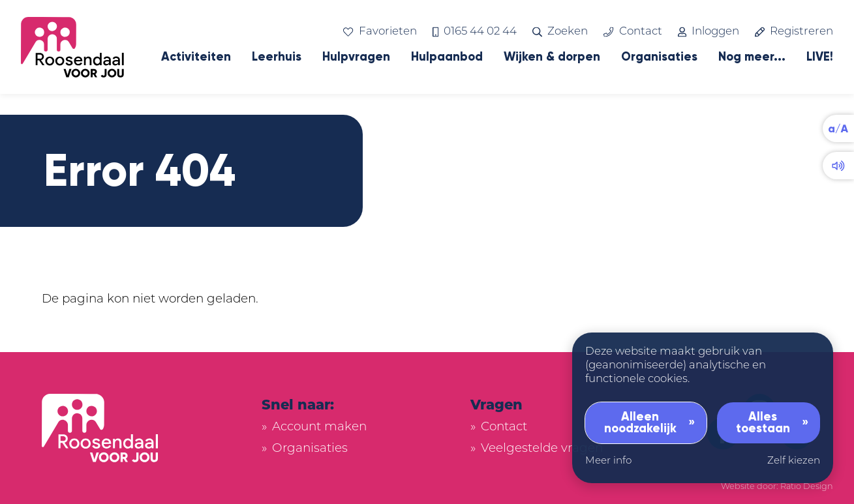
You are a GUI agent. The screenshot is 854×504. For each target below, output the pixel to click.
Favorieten (380, 32)
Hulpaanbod (447, 57)
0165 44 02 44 (475, 32)
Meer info (608, 461)
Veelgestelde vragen (542, 449)
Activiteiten (196, 57)
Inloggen (709, 32)
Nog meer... (752, 57)
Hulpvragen (356, 57)
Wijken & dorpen (552, 57)
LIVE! (820, 57)
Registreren (794, 32)
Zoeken (560, 32)
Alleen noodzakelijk (640, 422)
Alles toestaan (763, 422)
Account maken (319, 427)
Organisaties (659, 57)
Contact (633, 32)
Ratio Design (807, 487)
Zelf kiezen (794, 461)
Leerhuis (277, 57)
